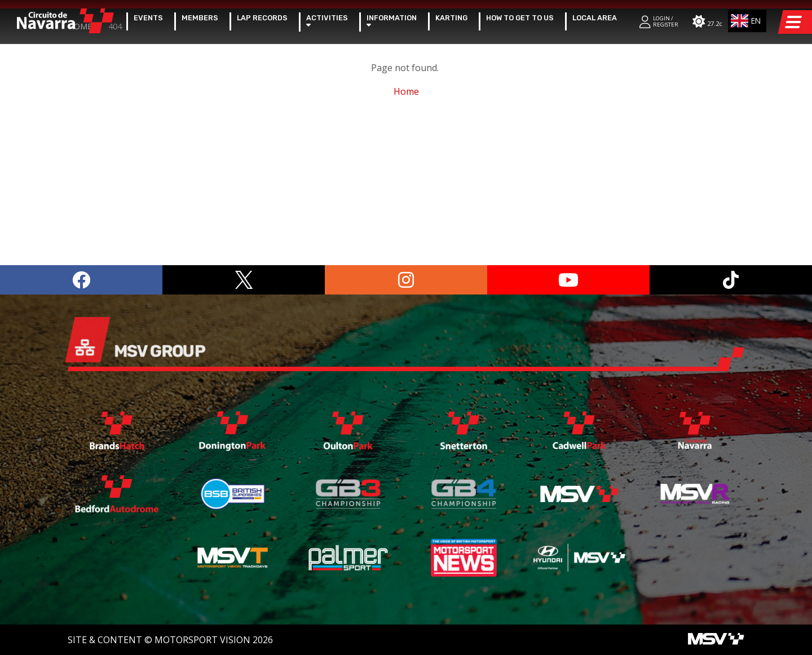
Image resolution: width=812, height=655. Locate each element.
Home (80, 172)
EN (745, 21)
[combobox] (747, 21)
